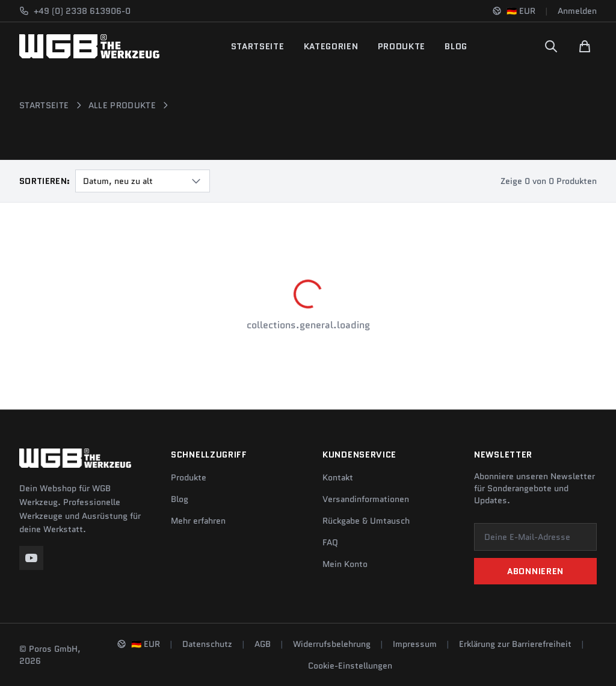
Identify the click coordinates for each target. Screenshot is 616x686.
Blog (456, 46)
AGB (263, 644)
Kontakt (338, 477)
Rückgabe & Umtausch (366, 521)
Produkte (402, 46)
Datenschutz (207, 644)
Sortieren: (45, 181)
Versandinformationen (366, 499)
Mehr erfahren (198, 521)
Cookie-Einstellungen (350, 666)
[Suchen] (551, 46)
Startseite (258, 46)
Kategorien (331, 46)
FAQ (330, 542)
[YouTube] (31, 558)
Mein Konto (345, 564)
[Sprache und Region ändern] (514, 11)
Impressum (415, 644)
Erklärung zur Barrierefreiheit (515, 644)
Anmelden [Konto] (577, 11)
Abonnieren (535, 571)
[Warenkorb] (585, 46)
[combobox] (143, 181)
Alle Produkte (122, 105)
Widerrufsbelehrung (332, 644)
